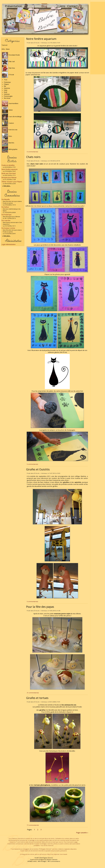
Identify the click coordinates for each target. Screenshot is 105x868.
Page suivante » (82, 833)
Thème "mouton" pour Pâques (12, 182)
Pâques (6, 84)
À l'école (8, 75)
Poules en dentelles (8, 165)
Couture (8, 123)
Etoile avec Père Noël (9, 173)
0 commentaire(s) (32, 152)
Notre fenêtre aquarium (10, 169)
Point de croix (10, 130)
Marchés (8, 143)
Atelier (7, 110)
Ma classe (7, 98)
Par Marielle (6, 199)
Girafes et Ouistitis (38, 469)
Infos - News (6, 49)
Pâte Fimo (8, 68)
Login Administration (9, 244)
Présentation (14, 6)
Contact (72, 6)
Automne (7, 88)
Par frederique (7, 215)
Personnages (8, 96)
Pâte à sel (8, 62)
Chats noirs (33, 157)
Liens (62, 6)
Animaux (7, 94)
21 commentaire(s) (33, 693)
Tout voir (5, 45)
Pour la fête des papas (40, 607)
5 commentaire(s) (32, 464)
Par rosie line (6, 221)
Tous (6, 80)
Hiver (6, 90)
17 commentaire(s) (33, 825)
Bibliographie (10, 149)
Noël (6, 92)
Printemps (7, 82)
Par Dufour (5, 207)
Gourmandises (10, 103)
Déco (7, 136)
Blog (44, 6)
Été (5, 86)
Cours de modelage (12, 117)
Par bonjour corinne (8, 228)
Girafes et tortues (37, 698)
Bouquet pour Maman (9, 178)
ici (72, 712)
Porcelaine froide (11, 55)
